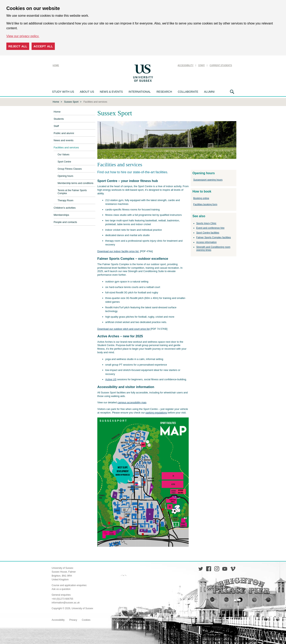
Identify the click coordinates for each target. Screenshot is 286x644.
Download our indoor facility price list (118, 251)
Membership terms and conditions (75, 183)
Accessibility (186, 65)
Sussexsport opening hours (208, 179)
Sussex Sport (71, 101)
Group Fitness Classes (70, 168)
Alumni (209, 92)
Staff (201, 65)
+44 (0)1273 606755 (62, 598)
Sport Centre (64, 161)
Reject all (18, 46)
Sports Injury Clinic (206, 223)
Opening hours (65, 176)
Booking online (201, 198)
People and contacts (65, 222)
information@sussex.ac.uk (66, 602)
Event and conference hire (210, 228)
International (140, 92)
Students (59, 118)
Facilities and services (66, 147)
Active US (111, 379)
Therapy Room (65, 200)
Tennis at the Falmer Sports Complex (72, 191)
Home (56, 65)
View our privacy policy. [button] (23, 36)
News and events (64, 140)
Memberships (61, 215)
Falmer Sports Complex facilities (214, 237)
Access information (206, 242)
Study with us (63, 92)
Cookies (86, 620)
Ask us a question (61, 589)
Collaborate (188, 92)
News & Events (111, 92)
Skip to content (164, 65)
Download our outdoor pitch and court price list (124, 328)
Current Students (221, 65)
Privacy (73, 620)
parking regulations (156, 412)
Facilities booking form (205, 204)
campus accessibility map (132, 402)
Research (164, 92)
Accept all (43, 46)
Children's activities (65, 207)
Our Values (63, 154)
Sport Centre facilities (208, 232)
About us (87, 92)
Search (232, 92)
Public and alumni (64, 133)
